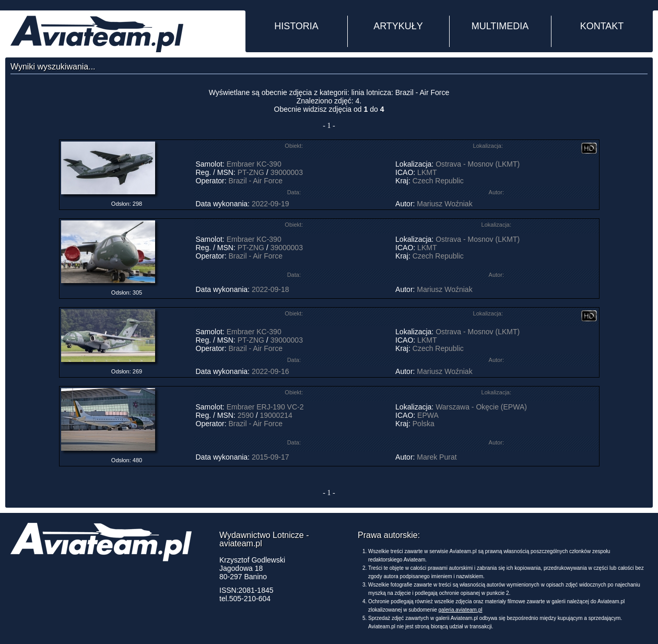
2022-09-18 (271, 289)
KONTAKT (602, 26)
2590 (246, 415)
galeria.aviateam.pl (461, 610)
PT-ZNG (251, 172)
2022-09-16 (271, 371)
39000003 (287, 172)
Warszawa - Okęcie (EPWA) (481, 407)
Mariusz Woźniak (444, 204)
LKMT (427, 172)
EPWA (428, 415)
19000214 (276, 415)
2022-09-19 (271, 204)
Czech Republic (438, 181)
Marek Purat (437, 457)
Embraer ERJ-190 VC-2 (265, 407)
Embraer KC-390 (254, 164)
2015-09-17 (271, 457)
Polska (424, 424)
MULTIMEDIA (500, 26)
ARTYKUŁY (398, 26)
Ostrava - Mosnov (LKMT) (478, 164)
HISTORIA (296, 26)
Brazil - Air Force (256, 181)
